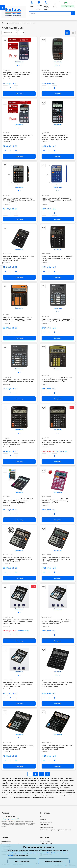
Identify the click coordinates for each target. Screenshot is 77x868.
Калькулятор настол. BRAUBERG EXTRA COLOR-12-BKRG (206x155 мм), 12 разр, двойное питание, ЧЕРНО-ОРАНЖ (17, 319)
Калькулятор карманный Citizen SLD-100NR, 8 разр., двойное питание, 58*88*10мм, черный (58, 258)
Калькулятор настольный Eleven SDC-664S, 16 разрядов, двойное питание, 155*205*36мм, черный (19, 747)
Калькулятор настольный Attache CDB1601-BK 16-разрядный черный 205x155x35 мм (19, 381)
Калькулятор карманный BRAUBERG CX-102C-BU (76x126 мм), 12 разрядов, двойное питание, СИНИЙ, (57, 200)
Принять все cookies (22, 861)
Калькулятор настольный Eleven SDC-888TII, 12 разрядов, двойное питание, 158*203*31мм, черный (58, 747)
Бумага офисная (6, 841)
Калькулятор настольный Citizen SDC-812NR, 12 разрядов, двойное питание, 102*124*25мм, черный (56, 559)
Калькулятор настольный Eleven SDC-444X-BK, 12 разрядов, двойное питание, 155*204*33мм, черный (57, 684)
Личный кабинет (45, 825)
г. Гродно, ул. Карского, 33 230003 (39, 7)
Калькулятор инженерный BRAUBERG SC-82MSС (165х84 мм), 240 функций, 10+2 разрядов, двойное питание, (57, 75)
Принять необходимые (54, 861)
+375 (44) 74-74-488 (46, 6)
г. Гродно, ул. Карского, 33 (10, 819)
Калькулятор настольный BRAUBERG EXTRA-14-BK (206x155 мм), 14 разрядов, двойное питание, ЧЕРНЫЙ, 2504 (19, 443)
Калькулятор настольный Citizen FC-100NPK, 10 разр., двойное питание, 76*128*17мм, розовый (55, 501)
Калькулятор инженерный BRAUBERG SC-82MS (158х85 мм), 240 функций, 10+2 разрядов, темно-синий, (18, 75)
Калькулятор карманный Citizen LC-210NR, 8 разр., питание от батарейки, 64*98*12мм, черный (19, 258)
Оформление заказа (46, 827)
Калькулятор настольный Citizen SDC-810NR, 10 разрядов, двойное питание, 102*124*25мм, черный (17, 559)
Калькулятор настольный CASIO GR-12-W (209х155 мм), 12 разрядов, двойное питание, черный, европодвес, (18, 501)
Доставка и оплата (46, 822)
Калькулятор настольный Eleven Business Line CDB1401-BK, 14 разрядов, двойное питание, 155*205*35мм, (57, 622)
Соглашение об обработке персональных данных (55, 830)
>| (47, 774)
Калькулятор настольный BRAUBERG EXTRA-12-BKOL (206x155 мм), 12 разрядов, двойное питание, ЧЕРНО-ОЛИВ (58, 380)
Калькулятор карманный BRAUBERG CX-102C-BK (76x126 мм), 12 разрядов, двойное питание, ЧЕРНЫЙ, (19, 200)
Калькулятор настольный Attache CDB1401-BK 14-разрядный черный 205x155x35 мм (58, 320)
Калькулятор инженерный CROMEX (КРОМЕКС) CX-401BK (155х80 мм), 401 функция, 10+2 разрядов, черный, (55, 137)
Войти (55, 7)
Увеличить (19, 62)
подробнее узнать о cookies (17, 853)
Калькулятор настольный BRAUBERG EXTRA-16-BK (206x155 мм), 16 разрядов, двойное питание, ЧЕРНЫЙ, (58, 442)
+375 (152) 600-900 (46, 8)
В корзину (19, 94)
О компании (44, 817)
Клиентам (43, 819)
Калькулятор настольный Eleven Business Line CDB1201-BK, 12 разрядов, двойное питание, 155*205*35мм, (18, 622)
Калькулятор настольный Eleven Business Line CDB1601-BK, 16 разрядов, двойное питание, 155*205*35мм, (18, 684)
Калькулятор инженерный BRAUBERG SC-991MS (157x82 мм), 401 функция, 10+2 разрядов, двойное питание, (18, 137)
